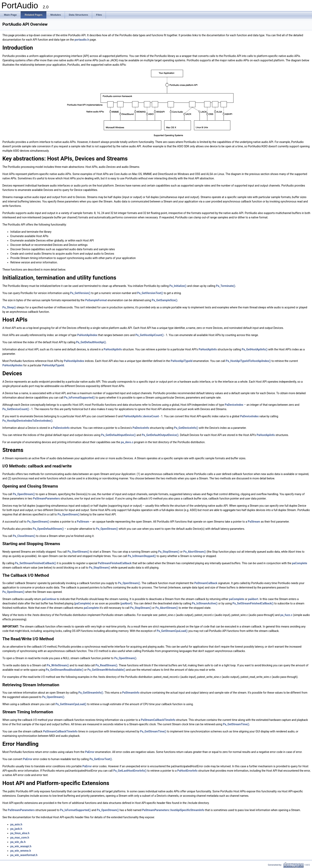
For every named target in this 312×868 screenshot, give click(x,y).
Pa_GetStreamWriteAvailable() (106, 670)
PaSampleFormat (96, 300)
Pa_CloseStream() (24, 536)
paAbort (253, 599)
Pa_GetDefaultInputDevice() (118, 435)
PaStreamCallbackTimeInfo (158, 720)
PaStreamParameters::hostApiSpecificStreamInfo (173, 810)
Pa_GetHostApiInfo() (255, 349)
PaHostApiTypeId (182, 361)
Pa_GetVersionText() (150, 293)
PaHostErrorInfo (187, 771)
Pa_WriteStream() (58, 665)
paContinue (49, 599)
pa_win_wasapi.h (21, 846)
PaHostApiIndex (87, 335)
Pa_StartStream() (78, 552)
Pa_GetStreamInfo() (91, 693)
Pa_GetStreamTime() (236, 724)
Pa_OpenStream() (24, 494)
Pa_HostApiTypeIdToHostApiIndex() (248, 361)
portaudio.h (82, 40)
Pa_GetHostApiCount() (149, 335)
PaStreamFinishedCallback (115, 563)
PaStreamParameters (46, 499)
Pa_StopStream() (169, 552)
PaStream (83, 522)
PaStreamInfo (131, 693)
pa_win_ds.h (18, 842)
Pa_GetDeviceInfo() (186, 428)
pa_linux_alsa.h (20, 833)
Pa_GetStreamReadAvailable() (65, 670)
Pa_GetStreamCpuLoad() (172, 631)
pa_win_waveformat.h (24, 855)
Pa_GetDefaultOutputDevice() (160, 435)
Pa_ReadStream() (106, 665)
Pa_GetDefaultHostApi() (91, 342)
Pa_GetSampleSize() (165, 300)
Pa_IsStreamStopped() (142, 556)
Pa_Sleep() (9, 307)
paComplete (300, 563)
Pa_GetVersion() (80, 293)
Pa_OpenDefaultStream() (48, 529)
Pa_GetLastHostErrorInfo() (130, 771)
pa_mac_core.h (20, 838)
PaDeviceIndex (234, 405)
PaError (90, 752)
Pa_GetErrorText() (101, 759)
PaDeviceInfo (61, 428)
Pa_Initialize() (178, 286)
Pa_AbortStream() (195, 552)
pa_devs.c (127, 442)
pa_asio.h (16, 824)
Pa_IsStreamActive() (205, 603)
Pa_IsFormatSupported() (79, 398)
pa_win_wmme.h (21, 851)
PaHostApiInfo (113, 349)
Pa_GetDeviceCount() (16, 409)
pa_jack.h (16, 829)
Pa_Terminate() (226, 286)
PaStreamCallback (206, 583)
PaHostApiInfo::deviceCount (141, 416)
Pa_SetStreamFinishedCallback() (36, 563)
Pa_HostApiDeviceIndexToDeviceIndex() (27, 421)
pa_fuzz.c (286, 615)
